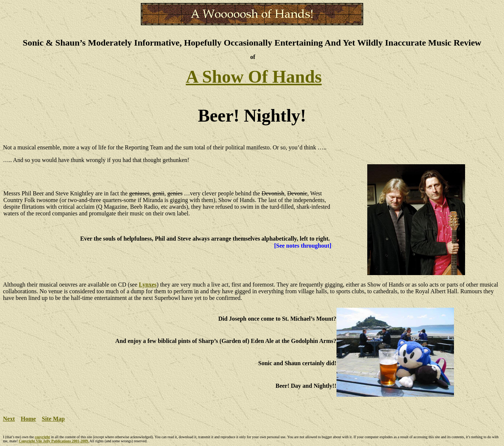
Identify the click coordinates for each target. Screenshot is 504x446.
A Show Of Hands (254, 77)
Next (9, 419)
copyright (42, 437)
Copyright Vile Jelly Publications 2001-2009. (54, 441)
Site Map (53, 419)
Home (28, 419)
